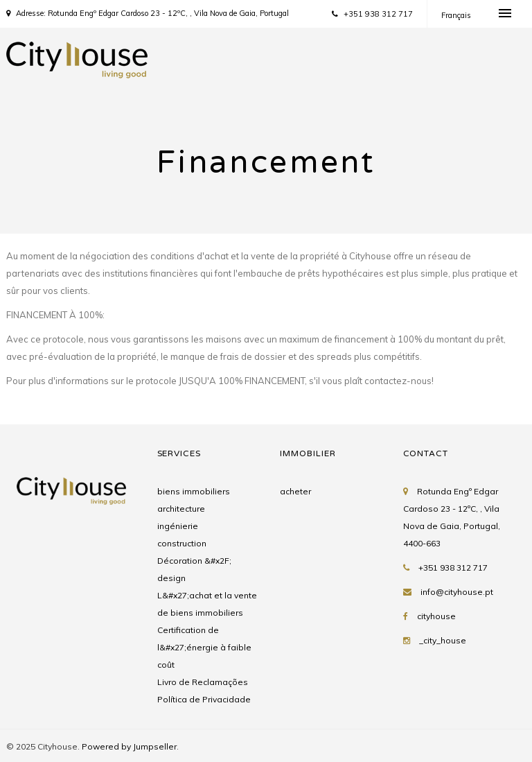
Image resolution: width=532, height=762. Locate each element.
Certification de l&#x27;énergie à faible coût (204, 647)
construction (182, 543)
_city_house (443, 640)
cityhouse (436, 616)
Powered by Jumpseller (129, 746)
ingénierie (178, 526)
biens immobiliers (194, 491)
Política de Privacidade (204, 699)
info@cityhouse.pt (457, 592)
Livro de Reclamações (203, 682)
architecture (181, 509)
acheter (295, 491)
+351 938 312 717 (372, 14)
